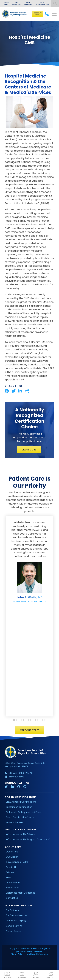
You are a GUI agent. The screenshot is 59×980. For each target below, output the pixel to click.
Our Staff (11, 868)
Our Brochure (13, 883)
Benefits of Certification (19, 808)
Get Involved (17, 4)
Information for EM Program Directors (26, 840)
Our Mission (12, 858)
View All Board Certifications (21, 803)
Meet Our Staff (30, 731)
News (9, 878)
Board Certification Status (20, 818)
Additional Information (38, 955)
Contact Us (12, 899)
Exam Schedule (14, 823)
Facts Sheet (12, 888)
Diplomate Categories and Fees (23, 813)
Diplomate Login (37, 14)
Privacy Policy (17, 955)
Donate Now (13, 927)
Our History (12, 852)
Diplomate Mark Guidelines (20, 894)
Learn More (29, 450)
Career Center (14, 932)
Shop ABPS (6, 4)
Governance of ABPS (17, 863)
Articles (10, 873)
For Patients (28, 4)
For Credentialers (42, 4)
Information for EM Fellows (20, 835)
